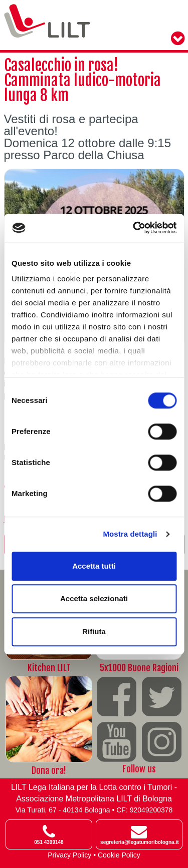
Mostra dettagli (130, 534)
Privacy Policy (69, 855)
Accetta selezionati (94, 598)
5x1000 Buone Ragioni (139, 668)
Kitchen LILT (49, 668)
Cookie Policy (119, 855)
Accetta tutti (94, 566)
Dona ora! (49, 770)
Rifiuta (94, 631)
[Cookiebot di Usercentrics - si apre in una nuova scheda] (134, 228)
